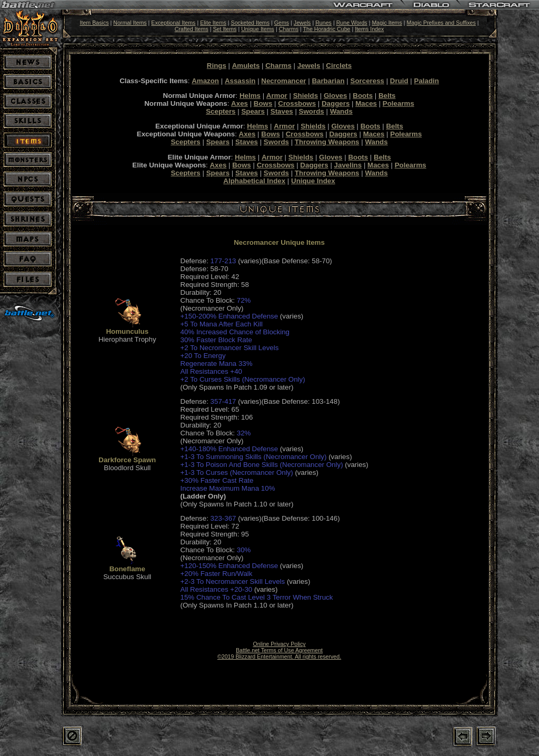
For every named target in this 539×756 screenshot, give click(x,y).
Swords (312, 111)
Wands (341, 111)
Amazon (205, 81)
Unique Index (313, 181)
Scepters (221, 111)
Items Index (369, 29)
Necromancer (283, 81)
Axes (239, 103)
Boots (363, 96)
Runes (323, 23)
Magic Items (387, 23)
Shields (306, 96)
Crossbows (297, 103)
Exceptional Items (173, 23)
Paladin (427, 81)
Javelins (348, 165)
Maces (366, 103)
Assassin (240, 81)
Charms (289, 29)
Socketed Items (250, 23)
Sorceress (367, 81)
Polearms (398, 103)
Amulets (246, 66)
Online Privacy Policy (279, 644)
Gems (282, 23)
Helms (250, 96)
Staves (282, 111)
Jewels (302, 23)
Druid (399, 81)
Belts (387, 96)
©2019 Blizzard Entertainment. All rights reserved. (279, 656)
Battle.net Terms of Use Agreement (279, 650)
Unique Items (258, 29)
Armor (277, 96)
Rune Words (352, 23)
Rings (217, 66)
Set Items (224, 29)
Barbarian (328, 81)
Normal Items (130, 23)
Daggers (336, 103)
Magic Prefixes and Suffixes (441, 23)
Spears (253, 111)
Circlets (339, 66)
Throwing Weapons (327, 142)
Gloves (335, 96)
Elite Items (213, 23)
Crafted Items (192, 29)
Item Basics (94, 23)
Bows (263, 103)
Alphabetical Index (254, 181)
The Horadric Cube (326, 29)
